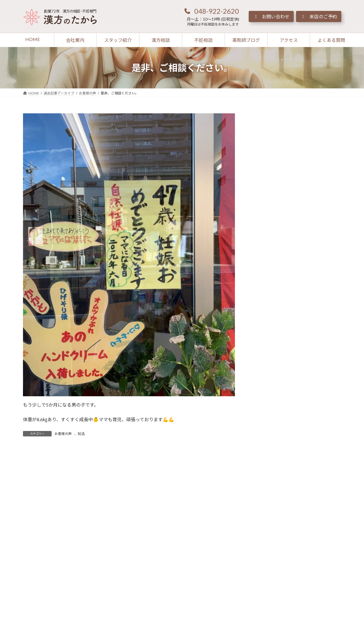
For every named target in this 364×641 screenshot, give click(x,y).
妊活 (81, 434)
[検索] (327, 119)
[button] (211, 11)
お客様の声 (63, 434)
